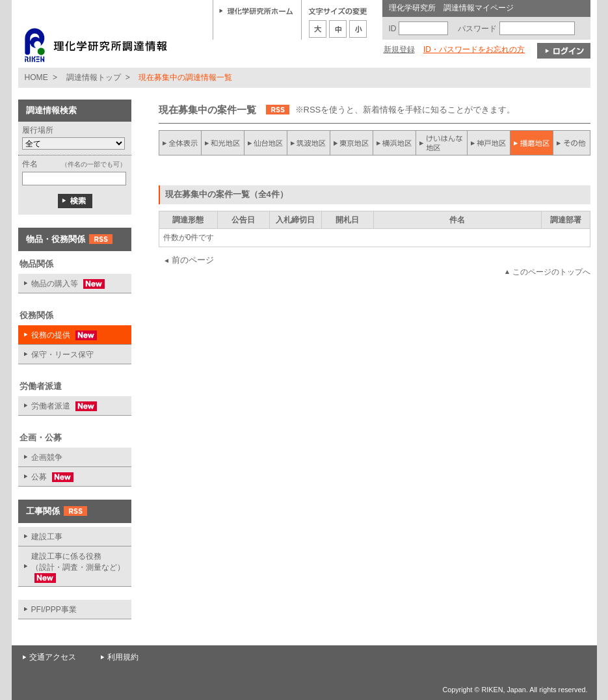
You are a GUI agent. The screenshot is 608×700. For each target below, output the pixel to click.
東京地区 (352, 143)
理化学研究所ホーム (256, 10)
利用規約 (123, 657)
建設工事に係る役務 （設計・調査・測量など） (72, 567)
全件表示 (180, 143)
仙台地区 (266, 143)
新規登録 (399, 49)
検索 (75, 201)
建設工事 (47, 537)
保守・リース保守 (62, 355)
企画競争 (47, 457)
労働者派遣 (58, 406)
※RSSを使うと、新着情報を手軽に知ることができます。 (405, 110)
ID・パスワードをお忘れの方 (474, 49)
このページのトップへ (551, 272)
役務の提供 (58, 335)
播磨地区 (531, 143)
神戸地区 (488, 143)
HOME (36, 77)
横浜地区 (395, 143)
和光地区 (223, 143)
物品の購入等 (61, 284)
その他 (572, 143)
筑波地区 (309, 143)
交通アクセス (53, 657)
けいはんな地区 (442, 143)
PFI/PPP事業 (54, 610)
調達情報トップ (94, 77)
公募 (46, 477)
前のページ (193, 260)
